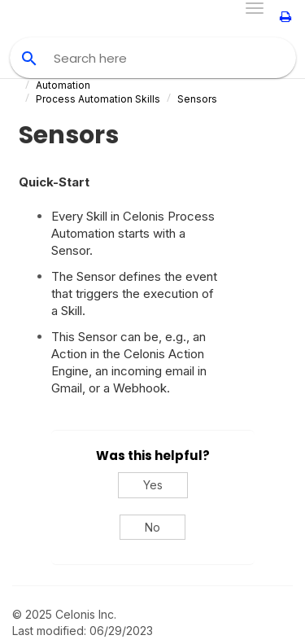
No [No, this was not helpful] (152, 527)
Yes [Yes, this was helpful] (153, 485)
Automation (63, 85)
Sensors (197, 99)
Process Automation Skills (98, 99)
